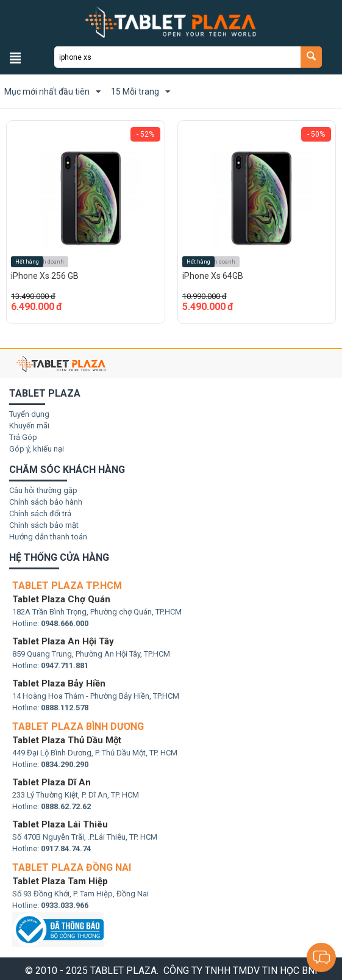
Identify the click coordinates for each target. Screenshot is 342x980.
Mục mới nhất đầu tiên (52, 92)
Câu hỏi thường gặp (43, 490)
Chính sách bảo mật (44, 525)
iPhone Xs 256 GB (45, 276)
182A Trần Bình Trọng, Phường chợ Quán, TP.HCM (97, 612)
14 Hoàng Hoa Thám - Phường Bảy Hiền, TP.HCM (96, 696)
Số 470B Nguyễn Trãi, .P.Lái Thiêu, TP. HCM (85, 837)
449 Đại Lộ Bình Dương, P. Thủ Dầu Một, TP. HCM (95, 753)
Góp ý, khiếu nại (37, 449)
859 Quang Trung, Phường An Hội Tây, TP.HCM (91, 654)
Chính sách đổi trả (40, 513)
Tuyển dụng (29, 414)
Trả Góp (23, 437)
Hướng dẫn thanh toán (48, 537)
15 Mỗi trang (141, 92)
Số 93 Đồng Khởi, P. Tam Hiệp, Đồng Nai (80, 894)
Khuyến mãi (29, 426)
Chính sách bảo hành (46, 502)
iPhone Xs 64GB (213, 276)
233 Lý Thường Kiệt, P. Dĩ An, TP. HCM (76, 795)
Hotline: (50, 623)
